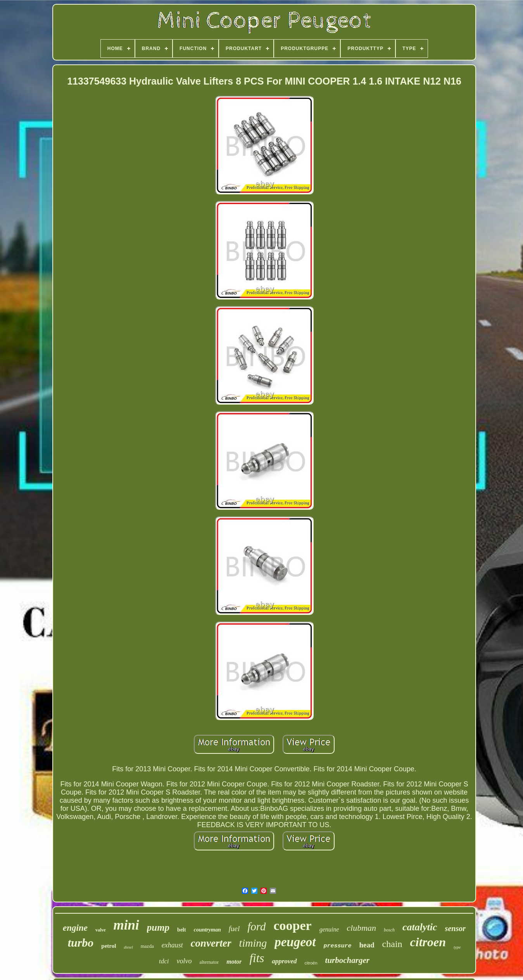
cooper (292, 925)
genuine (329, 929)
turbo (81, 943)
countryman (207, 930)
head (367, 945)
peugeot (295, 942)
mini (126, 925)
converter (211, 943)
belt (182, 930)
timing (253, 943)
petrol (109, 946)
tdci (164, 961)
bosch (389, 930)
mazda (147, 946)
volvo (184, 961)
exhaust (172, 945)
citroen (428, 942)
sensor (455, 928)
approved (284, 961)
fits (257, 958)
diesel (128, 947)
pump (158, 927)
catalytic (420, 927)
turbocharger (347, 960)
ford (256, 926)
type (457, 947)
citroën (311, 963)
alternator (209, 962)
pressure (338, 946)
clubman (361, 928)
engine (75, 928)
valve (101, 930)
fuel (234, 929)
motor (234, 962)
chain (392, 944)
